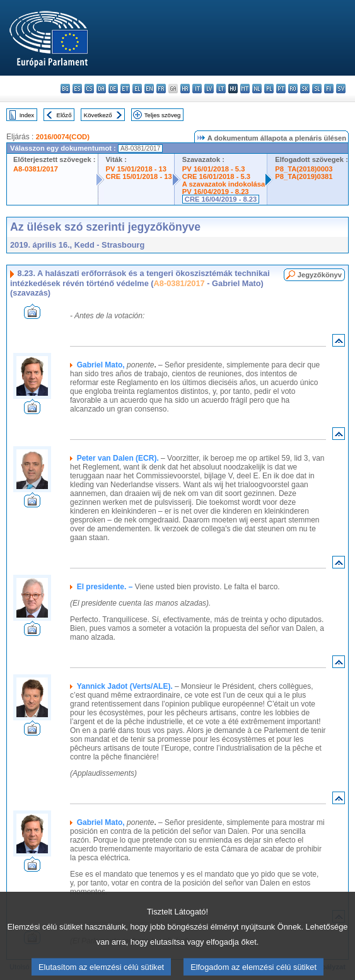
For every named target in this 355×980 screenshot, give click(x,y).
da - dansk (101, 89)
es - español (77, 89)
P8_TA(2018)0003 (304, 169)
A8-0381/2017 (36, 169)
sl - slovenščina (317, 89)
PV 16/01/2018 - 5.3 (214, 169)
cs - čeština (89, 89)
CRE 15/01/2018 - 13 (139, 176)
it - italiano (197, 89)
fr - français (161, 89)
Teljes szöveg (163, 115)
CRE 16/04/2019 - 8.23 (221, 199)
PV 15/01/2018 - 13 (136, 169)
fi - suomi (329, 89)
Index (27, 115)
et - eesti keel (125, 89)
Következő (98, 115)
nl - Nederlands (257, 89)
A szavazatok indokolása (224, 184)
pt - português (281, 89)
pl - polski (269, 89)
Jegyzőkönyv (320, 275)
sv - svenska (341, 89)
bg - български (65, 89)
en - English (149, 89)
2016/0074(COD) (63, 137)
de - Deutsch (113, 89)
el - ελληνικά (137, 89)
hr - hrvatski (185, 89)
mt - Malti (245, 89)
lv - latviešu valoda (209, 89)
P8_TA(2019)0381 (304, 176)
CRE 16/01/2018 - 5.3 (216, 176)
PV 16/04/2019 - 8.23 (216, 192)
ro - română (293, 89)
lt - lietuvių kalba (221, 89)
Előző (64, 115)
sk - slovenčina (305, 89)
